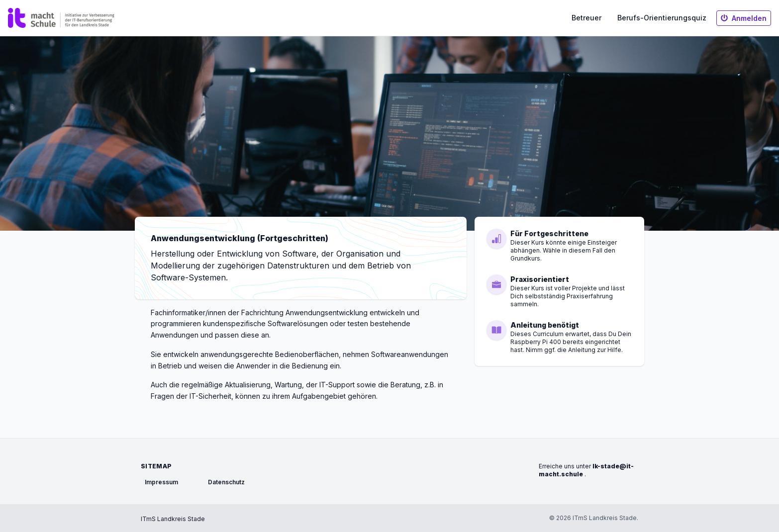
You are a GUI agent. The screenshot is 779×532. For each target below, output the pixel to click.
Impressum (161, 482)
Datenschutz (226, 482)
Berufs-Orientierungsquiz (662, 18)
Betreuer (586, 18)
